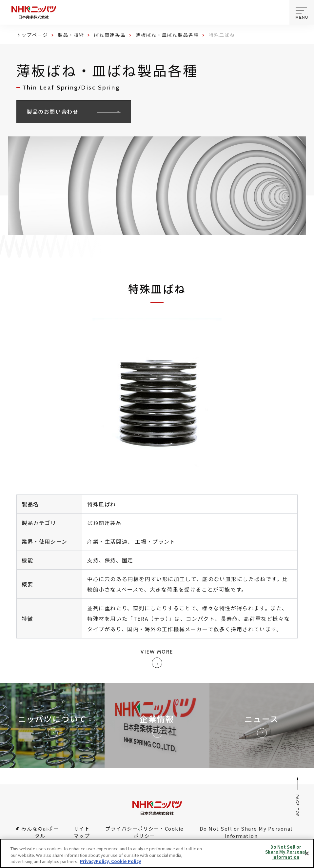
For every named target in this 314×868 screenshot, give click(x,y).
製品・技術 (71, 35)
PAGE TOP (298, 796)
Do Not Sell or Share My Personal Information (246, 832)
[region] (157, 853)
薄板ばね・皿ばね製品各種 (167, 35)
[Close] (307, 853)
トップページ (32, 35)
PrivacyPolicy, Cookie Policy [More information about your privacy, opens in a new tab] (110, 861)
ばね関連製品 (110, 35)
